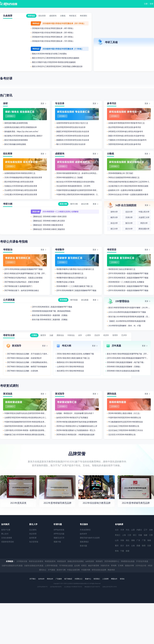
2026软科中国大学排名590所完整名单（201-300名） (53, 37)
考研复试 (73, 16)
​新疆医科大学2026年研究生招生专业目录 (73, 140)
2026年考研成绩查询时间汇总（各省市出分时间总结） (78, 173)
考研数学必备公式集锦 (65, 282)
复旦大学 (129, 223)
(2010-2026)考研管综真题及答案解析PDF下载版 (127, 312)
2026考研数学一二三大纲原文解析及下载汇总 (74, 286)
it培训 (150, 566)
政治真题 (85, 300)
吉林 (151, 530)
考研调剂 (83, 16)
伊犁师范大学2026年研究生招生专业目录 (73, 136)
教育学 (43, 335)
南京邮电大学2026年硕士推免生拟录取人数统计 (23, 136)
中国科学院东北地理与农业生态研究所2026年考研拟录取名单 (26, 413)
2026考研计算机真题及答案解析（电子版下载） (126, 362)
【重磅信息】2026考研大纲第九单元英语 (48, 221)
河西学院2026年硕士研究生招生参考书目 (125, 144)
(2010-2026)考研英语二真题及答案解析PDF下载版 (128, 278)
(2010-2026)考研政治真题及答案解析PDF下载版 (23, 269)
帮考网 (114, 566)
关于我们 (33, 579)
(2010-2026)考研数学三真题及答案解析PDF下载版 (76, 290)
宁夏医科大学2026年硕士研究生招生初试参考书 (127, 140)
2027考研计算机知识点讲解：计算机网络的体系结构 (28, 362)
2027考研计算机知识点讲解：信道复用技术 (24, 358)
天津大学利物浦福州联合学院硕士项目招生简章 (23, 177)
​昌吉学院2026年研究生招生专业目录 (71, 127)
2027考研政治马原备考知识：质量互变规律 (22, 282)
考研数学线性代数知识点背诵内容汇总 (72, 278)
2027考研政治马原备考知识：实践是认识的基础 (23, 278)
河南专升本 (105, 566)
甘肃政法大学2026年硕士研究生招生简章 (21, 186)
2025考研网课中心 (112, 561)
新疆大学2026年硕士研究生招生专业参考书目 (126, 136)
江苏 (129, 535)
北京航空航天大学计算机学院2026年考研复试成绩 (128, 186)
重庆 (117, 546)
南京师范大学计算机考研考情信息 (70, 371)
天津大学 (129, 217)
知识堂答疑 (34, 542)
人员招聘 (105, 579)
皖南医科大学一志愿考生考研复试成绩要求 (125, 190)
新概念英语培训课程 (76, 561)
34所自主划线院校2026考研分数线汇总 (124, 177)
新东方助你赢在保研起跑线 (15, 144)
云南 (133, 546)
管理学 (115, 335)
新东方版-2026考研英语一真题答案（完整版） (50, 315)
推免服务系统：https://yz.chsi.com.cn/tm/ (21, 132)
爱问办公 (43, 570)
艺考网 (121, 566)
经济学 (106, 335)
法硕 (51, 335)
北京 (117, 530)
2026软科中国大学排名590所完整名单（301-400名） (53, 33)
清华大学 (114, 212)
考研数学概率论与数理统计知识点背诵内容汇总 (75, 269)
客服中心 (88, 579)
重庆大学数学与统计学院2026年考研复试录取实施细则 (54, 62)
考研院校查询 (50, 561)
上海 (124, 535)
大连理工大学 (144, 217)
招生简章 (42, 16)
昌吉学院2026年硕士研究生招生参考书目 (125, 127)
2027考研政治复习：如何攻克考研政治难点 (22, 290)
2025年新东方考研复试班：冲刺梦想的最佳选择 (75, 435)
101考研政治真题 (66, 566)
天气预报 (51, 570)
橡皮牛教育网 (94, 566)
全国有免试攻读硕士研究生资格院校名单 (21, 127)
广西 (144, 540)
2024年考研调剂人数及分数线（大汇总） (125, 413)
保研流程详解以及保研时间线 (16, 123)
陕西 (144, 546)
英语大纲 (63, 204)
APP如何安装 (59, 530)
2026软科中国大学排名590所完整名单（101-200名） (53, 41)
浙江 (135, 535)
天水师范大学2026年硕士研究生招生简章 (21, 190)
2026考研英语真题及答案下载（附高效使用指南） (52, 311)
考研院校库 (61, 561)
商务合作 (50, 579)
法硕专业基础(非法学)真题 (12, 566)
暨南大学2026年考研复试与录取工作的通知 (49, 54)
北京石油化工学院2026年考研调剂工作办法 (126, 430)
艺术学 (124, 335)
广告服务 (59, 579)
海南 (149, 540)
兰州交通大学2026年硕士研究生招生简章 (21, 194)
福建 (146, 535)
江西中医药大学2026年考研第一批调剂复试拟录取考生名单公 (26, 430)
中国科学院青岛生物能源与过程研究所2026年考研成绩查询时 (78, 190)
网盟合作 (114, 579)
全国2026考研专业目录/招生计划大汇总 (72, 123)
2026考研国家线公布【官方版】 (121, 173)
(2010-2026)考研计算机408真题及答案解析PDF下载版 (127, 358)
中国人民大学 (144, 212)
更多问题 (83, 546)
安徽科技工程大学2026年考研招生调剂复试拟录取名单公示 (26, 435)
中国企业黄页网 (73, 570)
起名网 (77, 566)
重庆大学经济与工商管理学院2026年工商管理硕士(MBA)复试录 (57, 66)
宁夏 (122, 551)
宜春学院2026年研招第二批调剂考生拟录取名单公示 (25, 426)
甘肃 (149, 546)
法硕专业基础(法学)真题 (34, 566)
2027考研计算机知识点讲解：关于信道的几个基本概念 (28, 354)
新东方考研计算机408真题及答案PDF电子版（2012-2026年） (127, 354)
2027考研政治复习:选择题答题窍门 (18, 286)
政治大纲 (85, 204)
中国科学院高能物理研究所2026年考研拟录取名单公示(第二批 (26, 422)
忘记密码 (33, 530)
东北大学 (114, 223)
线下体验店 (68, 579)
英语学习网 (61, 570)
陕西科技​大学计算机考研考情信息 (70, 362)
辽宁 (146, 530)
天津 (122, 530)
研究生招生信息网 (99, 570)
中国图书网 (86, 570)
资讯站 (122, 579)
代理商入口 (79, 579)
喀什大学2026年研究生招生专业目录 (71, 144)
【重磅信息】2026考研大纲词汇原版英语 (48, 229)
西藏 (138, 546)
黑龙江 (118, 535)
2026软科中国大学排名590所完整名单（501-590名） (64, 23)
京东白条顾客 (7, 538)
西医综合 (60, 335)
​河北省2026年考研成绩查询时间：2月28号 (73, 186)
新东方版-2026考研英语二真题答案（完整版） (50, 320)
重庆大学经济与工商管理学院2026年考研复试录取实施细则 (56, 58)
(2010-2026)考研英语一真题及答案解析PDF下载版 (128, 273)
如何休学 (83, 534)
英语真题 (63, 300)
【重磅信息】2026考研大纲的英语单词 (48, 225)
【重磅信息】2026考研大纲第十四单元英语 (49, 217)
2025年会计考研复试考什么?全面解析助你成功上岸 (77, 426)
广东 (138, 540)
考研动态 (31, 16)
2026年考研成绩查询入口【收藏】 (70, 177)
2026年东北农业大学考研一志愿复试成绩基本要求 (128, 194)
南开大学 (114, 217)
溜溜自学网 (129, 566)
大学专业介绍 (141, 566)
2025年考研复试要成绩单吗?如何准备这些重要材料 (77, 422)
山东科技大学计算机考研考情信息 (70, 367)
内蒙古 (139, 530)
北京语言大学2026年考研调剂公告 (122, 435)
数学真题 (74, 300)
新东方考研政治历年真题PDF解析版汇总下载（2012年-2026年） (26, 273)
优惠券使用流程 (8, 542)
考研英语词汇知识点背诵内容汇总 (122, 269)
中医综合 (71, 335)
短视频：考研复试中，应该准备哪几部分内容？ (75, 413)
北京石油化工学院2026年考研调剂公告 (124, 426)
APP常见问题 (59, 534)
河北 (128, 530)
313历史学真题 (142, 561)
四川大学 (129, 229)
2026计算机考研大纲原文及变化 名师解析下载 (75, 354)
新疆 (128, 551)
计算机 (34, 335)
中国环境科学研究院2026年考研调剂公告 (125, 418)
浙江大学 (114, 229)
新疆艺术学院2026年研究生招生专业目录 (73, 132)
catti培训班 (90, 561)
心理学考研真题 (51, 566)
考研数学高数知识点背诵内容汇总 (70, 273)
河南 (122, 540)
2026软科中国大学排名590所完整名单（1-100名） (63, 49)
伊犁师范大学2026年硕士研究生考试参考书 (126, 132)
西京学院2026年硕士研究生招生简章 (19, 182)
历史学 (97, 335)
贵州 (128, 546)
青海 (117, 551)
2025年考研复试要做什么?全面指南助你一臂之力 (76, 430)
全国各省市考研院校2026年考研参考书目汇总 (126, 123)
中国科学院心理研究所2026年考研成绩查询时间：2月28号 (78, 194)
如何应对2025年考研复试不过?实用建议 (72, 418)
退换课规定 (84, 542)
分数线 (63, 16)
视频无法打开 (59, 538)
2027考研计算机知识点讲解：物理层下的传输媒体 (27, 367)
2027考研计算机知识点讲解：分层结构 (23, 371)
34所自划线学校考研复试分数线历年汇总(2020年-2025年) (130, 182)
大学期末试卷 (22, 561)
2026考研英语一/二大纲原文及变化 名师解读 (61, 212)
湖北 (128, 540)
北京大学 (129, 212)
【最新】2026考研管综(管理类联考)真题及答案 (127, 321)
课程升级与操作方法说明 (90, 538)
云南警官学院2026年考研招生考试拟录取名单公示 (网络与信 (26, 418)
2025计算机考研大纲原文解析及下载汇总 (73, 358)
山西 (133, 530)
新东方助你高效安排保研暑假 (16, 140)
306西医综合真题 (128, 561)
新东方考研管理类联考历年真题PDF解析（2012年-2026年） (130, 308)
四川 (122, 546)
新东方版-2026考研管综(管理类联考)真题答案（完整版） (130, 317)
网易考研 (111, 570)
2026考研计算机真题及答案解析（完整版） (124, 367)
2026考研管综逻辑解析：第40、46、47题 (125, 326)
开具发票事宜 (85, 530)
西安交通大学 (144, 229)
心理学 (88, 335)
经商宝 (84, 566)
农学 (80, 335)
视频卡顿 (57, 542)
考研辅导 (99, 561)
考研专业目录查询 (36, 561)
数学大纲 (74, 204)
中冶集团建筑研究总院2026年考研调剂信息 (126, 422)
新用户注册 (6, 530)
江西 (151, 535)
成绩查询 (53, 16)
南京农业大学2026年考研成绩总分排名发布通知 (75, 182)
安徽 (140, 535)
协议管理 (33, 534)
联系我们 (97, 579)
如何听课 (33, 538)
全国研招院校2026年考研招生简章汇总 (20, 173)
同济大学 (144, 223)
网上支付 (5, 534)
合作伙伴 (41, 579)
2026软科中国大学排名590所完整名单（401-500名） (53, 28)
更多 (42, 103)
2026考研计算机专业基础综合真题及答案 (123, 371)
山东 (117, 540)
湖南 (133, 540)
